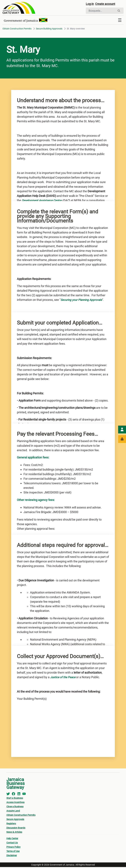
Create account (107, 4)
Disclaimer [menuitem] (12, 856)
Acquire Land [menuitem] (13, 812)
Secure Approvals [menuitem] (15, 820)
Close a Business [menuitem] (15, 808)
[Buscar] (101, 11)
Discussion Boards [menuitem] (16, 829)
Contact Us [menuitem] (12, 844)
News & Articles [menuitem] (14, 833)
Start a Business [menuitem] (15, 799)
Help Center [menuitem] (12, 839)
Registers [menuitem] (11, 825)
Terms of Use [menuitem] (13, 852)
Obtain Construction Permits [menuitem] (21, 816)
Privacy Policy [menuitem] (13, 848)
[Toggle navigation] (120, 21)
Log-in (90, 4)
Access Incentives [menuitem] (15, 803)
